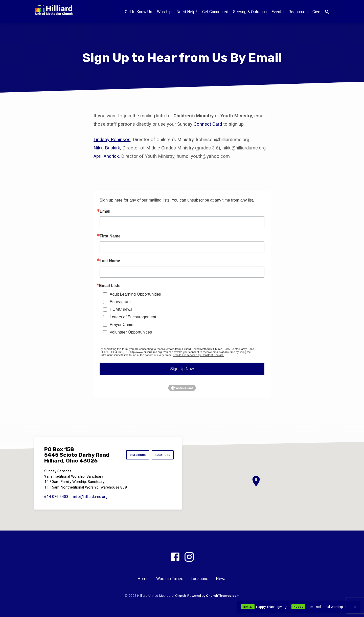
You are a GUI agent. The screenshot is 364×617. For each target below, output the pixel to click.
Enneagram (120, 302)
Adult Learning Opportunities (135, 294)
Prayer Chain (121, 325)
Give (316, 12)
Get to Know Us (139, 12)
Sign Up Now (182, 369)
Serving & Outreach (250, 12)
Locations (162, 455)
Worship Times (170, 579)
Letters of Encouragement (133, 317)
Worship (164, 12)
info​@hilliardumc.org (90, 497)
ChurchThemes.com (223, 596)
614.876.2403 (56, 497)
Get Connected (215, 12)
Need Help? (187, 12)
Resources (298, 12)
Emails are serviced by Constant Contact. (198, 355)
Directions (134, 455)
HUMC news (121, 309)
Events (278, 12)
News (221, 579)
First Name (110, 236)
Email (105, 211)
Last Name (110, 261)
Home (143, 579)
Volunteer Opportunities (131, 332)
